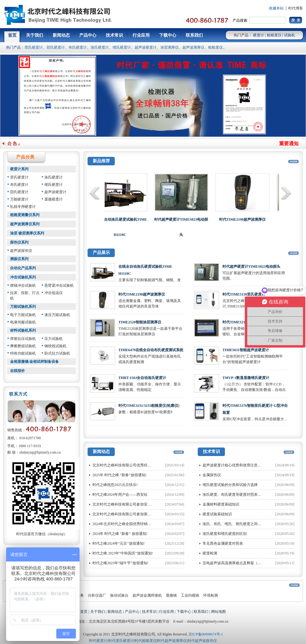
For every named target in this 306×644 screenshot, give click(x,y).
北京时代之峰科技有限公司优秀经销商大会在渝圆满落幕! (139, 465)
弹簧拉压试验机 (23, 339)
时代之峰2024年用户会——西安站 (120, 495)
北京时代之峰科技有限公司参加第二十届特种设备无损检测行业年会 (147, 514)
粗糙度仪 (274, 35)
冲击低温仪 (54, 293)
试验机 (289, 35)
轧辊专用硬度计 (23, 207)
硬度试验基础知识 (217, 514)
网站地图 (218, 612)
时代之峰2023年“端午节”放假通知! (120, 563)
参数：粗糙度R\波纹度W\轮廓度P (146, 412)
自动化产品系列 (23, 268)
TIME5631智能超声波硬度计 (246, 350)
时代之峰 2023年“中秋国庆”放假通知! (123, 553)
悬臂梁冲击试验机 (59, 285)
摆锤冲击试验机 (23, 285)
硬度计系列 (19, 169)
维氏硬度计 (122, 47)
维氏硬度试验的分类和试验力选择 (230, 485)
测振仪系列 (19, 259)
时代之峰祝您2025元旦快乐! (115, 485)
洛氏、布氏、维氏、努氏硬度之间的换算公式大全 (243, 524)
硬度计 (259, 35)
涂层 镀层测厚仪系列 (27, 233)
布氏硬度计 (78, 47)
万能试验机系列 (23, 307)
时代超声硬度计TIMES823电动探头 (251, 267)
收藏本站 (276, 8)
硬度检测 (210, 553)
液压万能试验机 (57, 315)
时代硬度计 (98, 641)
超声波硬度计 (146, 47)
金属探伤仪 (212, 475)
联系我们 (201, 612)
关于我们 (98, 612)
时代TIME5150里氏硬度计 (244, 294)
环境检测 (211, 595)
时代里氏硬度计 (121, 641)
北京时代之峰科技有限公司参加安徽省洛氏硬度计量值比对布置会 (146, 504)
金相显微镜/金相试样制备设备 (34, 362)
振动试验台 (119, 595)
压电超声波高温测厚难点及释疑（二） (234, 563)
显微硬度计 (54, 199)
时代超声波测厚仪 (172, 641)
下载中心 (184, 612)
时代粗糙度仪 (146, 641)
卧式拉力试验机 (57, 353)
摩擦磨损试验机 (23, 346)
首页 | (85, 612)
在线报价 (17, 371)
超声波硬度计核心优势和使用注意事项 (234, 465)
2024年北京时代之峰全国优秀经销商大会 (125, 524)
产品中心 (132, 612)
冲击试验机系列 (23, 277)
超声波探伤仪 (21, 251)
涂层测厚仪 (170, 47)
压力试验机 (54, 339)
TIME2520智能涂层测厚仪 (140, 322)
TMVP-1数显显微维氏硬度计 (246, 378)
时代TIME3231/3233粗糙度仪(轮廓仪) (149, 406)
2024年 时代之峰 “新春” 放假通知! (120, 534)
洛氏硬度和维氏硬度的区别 (225, 534)
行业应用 (166, 612)
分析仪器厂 (97, 595)
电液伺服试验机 (23, 322)
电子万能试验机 (23, 315)
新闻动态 (115, 612)
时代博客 (296, 8)
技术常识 (149, 612)
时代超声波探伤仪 (202, 641)
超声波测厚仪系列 (25, 224)
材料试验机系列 (23, 330)
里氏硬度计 (34, 47)
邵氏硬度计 (56, 47)
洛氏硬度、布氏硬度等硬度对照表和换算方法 (239, 495)
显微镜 (171, 595)
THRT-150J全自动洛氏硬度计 (142, 378)
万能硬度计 (19, 199)
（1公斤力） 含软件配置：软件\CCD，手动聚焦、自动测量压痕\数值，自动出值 (254, 390)
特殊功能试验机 (23, 353)
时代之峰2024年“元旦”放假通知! (119, 543)
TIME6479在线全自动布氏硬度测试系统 (151, 350)
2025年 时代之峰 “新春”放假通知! (119, 475)
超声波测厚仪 (193, 47)
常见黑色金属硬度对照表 (223, 543)
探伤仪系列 (19, 242)
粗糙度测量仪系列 (25, 215)
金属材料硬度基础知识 (221, 504)
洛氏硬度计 (100, 47)
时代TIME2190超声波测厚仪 (142, 294)
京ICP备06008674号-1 (206, 634)
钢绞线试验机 (55, 346)
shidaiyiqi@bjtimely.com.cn (40, 452)
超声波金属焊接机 (147, 595)
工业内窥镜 (190, 595)
